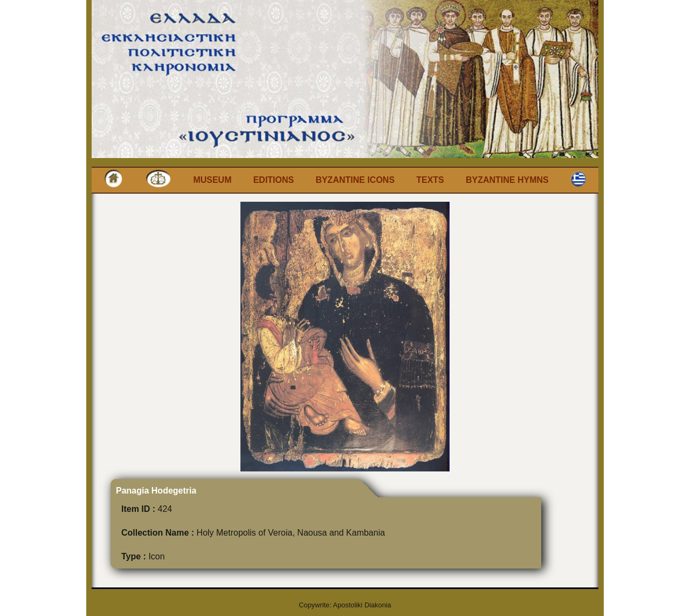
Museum (212, 180)
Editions (274, 180)
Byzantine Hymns (507, 180)
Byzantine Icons (355, 180)
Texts (430, 180)
